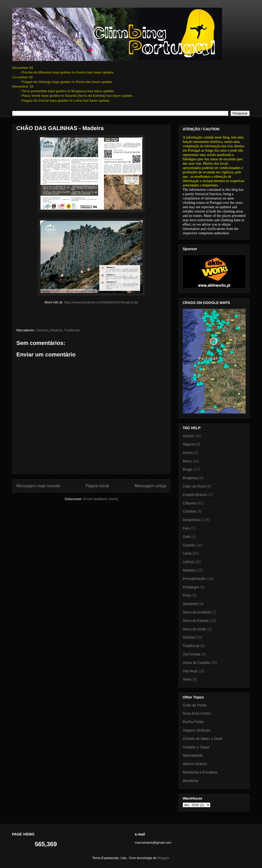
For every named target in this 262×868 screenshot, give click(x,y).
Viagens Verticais (196, 730)
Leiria (187, 553)
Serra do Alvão (194, 629)
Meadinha (191, 781)
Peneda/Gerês (194, 579)
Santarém (190, 604)
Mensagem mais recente (38, 486)
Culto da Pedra (195, 705)
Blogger (163, 858)
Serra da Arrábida (197, 612)
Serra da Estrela (196, 621)
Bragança (190, 478)
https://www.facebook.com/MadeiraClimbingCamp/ (101, 302)
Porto (187, 595)
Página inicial (97, 486)
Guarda (189, 545)
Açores (188, 436)
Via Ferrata (192, 654)
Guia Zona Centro (197, 713)
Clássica (42, 330)
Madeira (56, 330)
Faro (186, 528)
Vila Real (190, 671)
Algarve (189, 444)
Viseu (187, 679)
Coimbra (189, 511)
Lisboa (188, 562)
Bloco (187, 461)
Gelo (187, 537)
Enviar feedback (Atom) (101, 499)
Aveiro (188, 453)
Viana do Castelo (196, 663)
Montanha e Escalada (200, 772)
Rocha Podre (193, 722)
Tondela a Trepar (196, 747)
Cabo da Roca (194, 486)
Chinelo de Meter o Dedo (203, 739)
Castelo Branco (195, 495)
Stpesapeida (193, 755)
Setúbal (189, 637)
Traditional (72, 330)
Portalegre (191, 587)
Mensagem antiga (150, 486)
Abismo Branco (195, 764)
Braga (187, 469)
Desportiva (191, 520)
